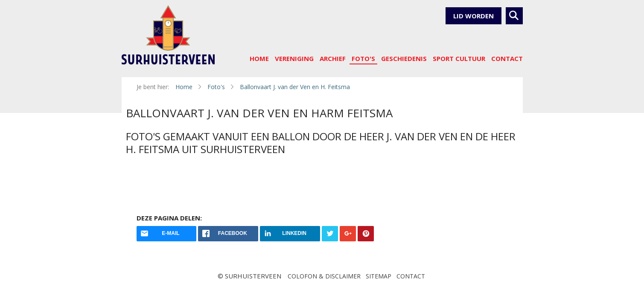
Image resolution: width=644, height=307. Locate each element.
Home (259, 58)
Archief (333, 58)
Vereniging (294, 58)
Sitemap (379, 276)
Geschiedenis (404, 58)
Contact (507, 58)
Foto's (363, 58)
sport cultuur (459, 58)
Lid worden (474, 16)
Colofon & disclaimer (324, 276)
